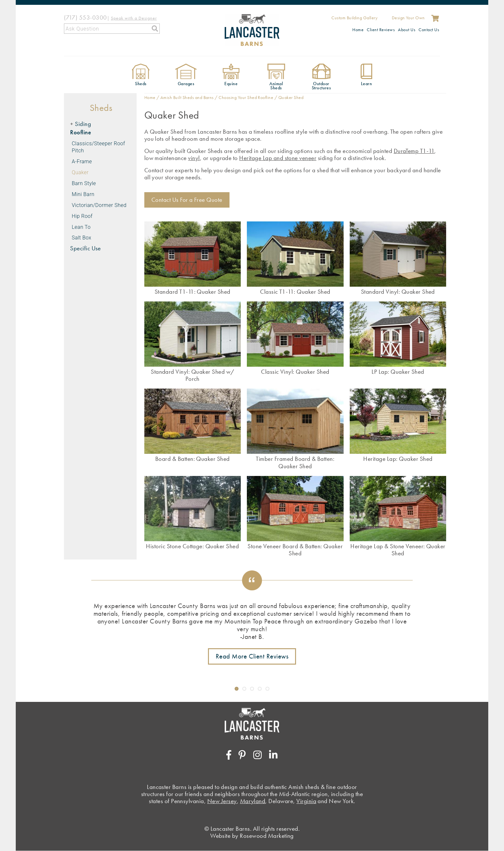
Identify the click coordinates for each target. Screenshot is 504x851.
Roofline (81, 132)
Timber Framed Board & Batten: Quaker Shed (295, 462)
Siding (83, 124)
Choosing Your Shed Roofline (246, 97)
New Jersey (222, 801)
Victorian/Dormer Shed (99, 205)
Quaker (80, 172)
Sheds (141, 84)
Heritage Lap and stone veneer (278, 158)
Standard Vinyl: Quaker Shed (398, 291)
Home (358, 30)
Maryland (253, 801)
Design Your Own (408, 18)
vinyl (194, 158)
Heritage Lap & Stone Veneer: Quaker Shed (398, 550)
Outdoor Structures (321, 86)
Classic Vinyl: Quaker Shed (295, 372)
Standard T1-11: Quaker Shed (193, 291)
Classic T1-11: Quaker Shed (295, 291)
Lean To (81, 227)
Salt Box (81, 238)
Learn (366, 84)
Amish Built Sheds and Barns (187, 97)
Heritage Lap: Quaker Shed (398, 459)
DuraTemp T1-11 (414, 151)
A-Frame (82, 161)
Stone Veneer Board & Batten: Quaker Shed (295, 550)
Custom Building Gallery (354, 18)
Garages (186, 84)
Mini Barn (83, 194)
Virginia (306, 801)
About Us (407, 30)
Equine (231, 84)
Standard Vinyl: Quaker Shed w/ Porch (192, 375)
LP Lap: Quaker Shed (398, 372)
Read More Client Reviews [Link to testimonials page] (252, 656)
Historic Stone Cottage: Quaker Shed (192, 546)
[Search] (112, 29)
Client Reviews (381, 30)
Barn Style (84, 183)
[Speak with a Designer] (134, 18)
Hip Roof (82, 216)
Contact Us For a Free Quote (187, 200)
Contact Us (429, 30)
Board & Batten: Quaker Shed (193, 459)
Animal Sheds (276, 86)
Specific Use (85, 248)
